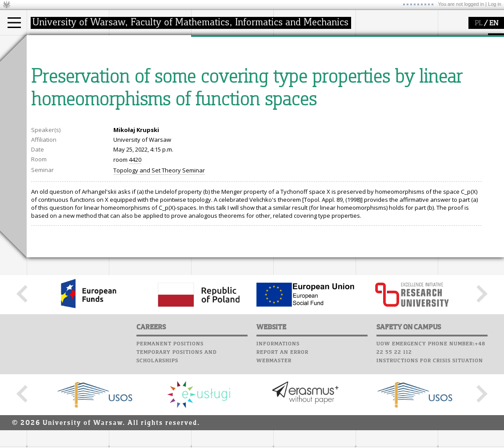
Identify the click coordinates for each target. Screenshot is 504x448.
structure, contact (143, 69)
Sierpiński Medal (225, 93)
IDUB (209, 101)
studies (46, 44)
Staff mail (291, 74)
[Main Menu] (14, 23)
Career (286, 82)
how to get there (142, 61)
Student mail (296, 65)
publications (219, 77)
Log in (495, 4)
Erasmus (50, 85)
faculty (128, 44)
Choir (283, 91)
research (214, 44)
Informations (278, 426)
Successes (290, 99)
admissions (53, 93)
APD (328, 40)
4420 (135, 242)
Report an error (282, 434)
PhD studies (54, 77)
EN (494, 24)
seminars (215, 69)
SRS (312, 40)
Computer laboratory (309, 57)
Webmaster (274, 443)
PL (478, 24)
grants (211, 85)
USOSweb (288, 40)
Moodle (286, 48)
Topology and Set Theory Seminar (159, 252)
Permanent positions (170, 426)
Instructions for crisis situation (430, 443)
